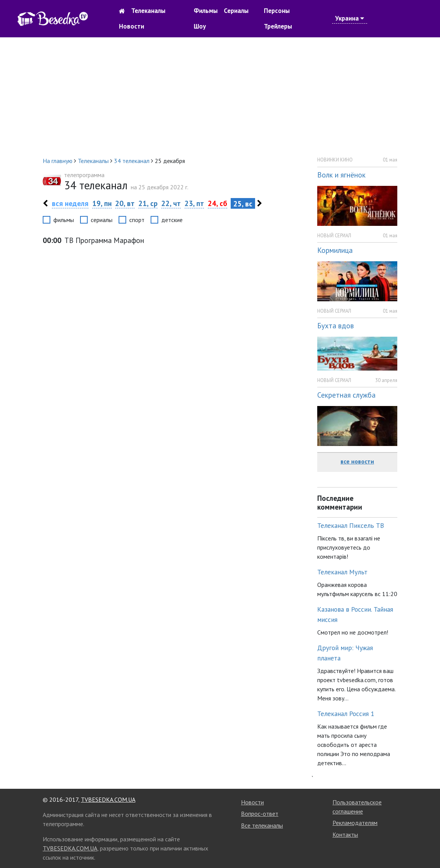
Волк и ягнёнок (341, 175)
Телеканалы (148, 11)
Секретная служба (346, 395)
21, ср (148, 203)
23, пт (194, 203)
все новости (357, 461)
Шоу (200, 26)
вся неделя (70, 203)
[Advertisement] (220, 97)
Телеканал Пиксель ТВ (351, 525)
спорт (137, 220)
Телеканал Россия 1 (346, 714)
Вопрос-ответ (260, 814)
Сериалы (236, 11)
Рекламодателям (355, 823)
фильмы (64, 220)
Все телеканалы (262, 825)
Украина (350, 18)
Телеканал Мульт (342, 572)
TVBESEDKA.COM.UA (108, 799)
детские (172, 220)
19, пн (102, 203)
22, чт (171, 203)
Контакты (345, 834)
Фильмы (206, 11)
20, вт (125, 203)
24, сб (218, 203)
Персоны (277, 11)
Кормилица (335, 250)
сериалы (102, 220)
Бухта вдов (336, 325)
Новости (132, 26)
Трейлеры (278, 26)
